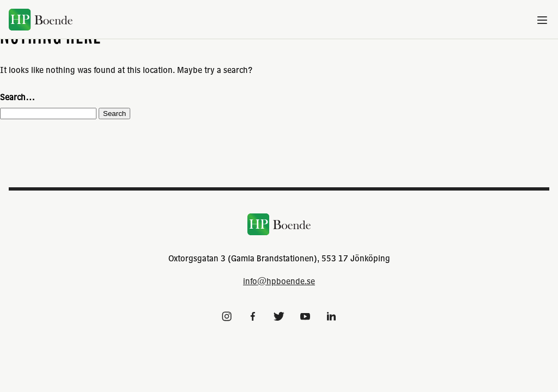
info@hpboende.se (279, 281)
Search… (17, 97)
